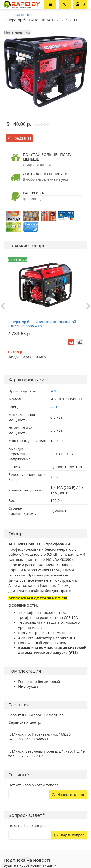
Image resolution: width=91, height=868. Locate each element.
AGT (54, 407)
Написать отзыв (68, 794)
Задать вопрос (69, 835)
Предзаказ (19, 138)
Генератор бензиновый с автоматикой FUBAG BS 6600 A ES (42, 324)
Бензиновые (20, 15)
